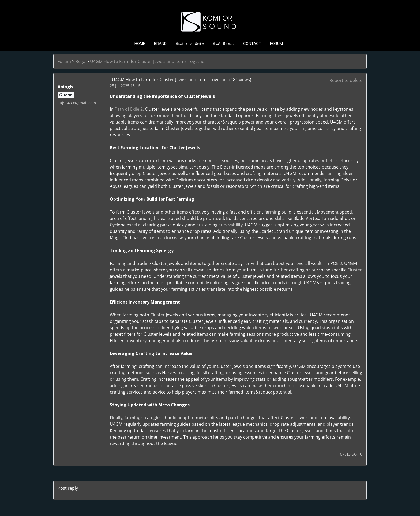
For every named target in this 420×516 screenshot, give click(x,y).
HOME (140, 44)
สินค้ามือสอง (224, 44)
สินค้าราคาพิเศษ (190, 44)
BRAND (160, 44)
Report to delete (346, 80)
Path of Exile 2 (129, 109)
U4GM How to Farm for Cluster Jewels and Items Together (148, 61)
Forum (64, 61)
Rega (80, 61)
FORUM (276, 44)
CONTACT (252, 44)
